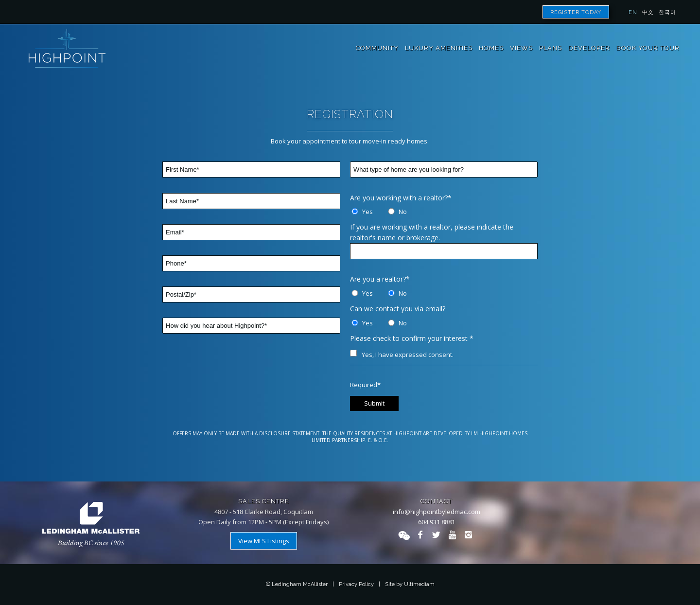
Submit (374, 403)
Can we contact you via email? (398, 309)
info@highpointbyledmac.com (437, 512)
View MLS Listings (264, 541)
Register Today (576, 12)
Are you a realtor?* (380, 279)
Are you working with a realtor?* (401, 198)
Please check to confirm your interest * (412, 338)
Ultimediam (419, 584)
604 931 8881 (437, 522)
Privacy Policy (356, 584)
